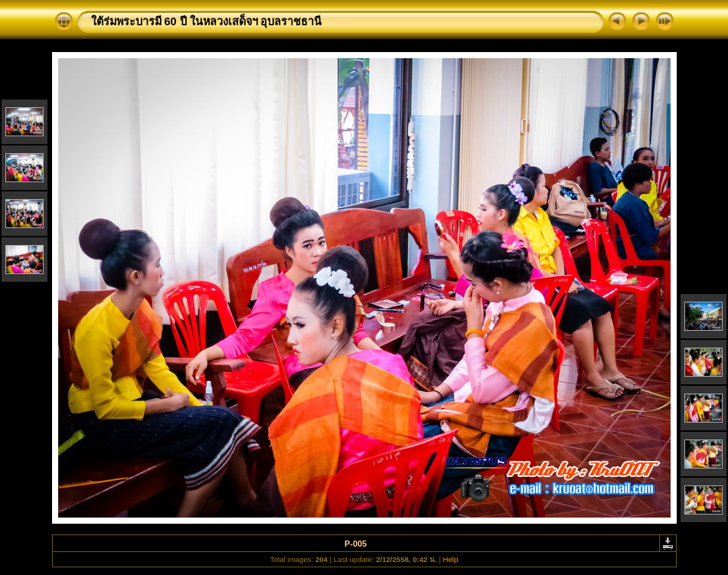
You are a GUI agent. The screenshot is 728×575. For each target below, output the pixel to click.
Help (451, 559)
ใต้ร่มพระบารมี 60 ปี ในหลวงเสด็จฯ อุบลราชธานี (207, 21)
